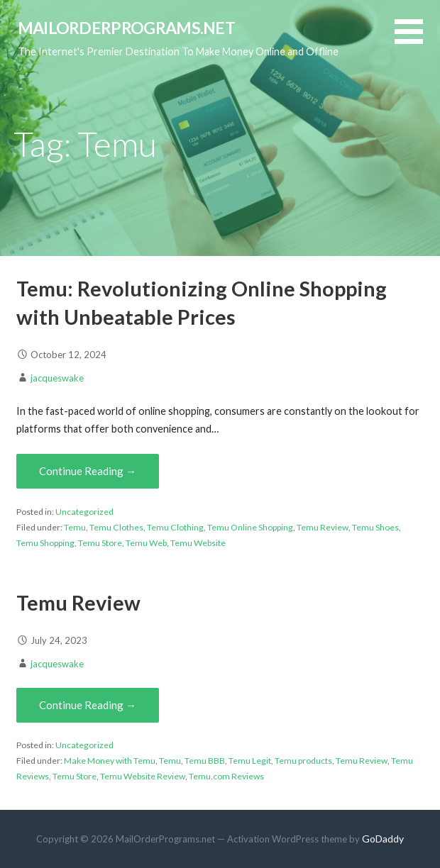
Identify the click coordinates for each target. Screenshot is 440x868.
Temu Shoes (375, 527)
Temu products (303, 761)
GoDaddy (383, 839)
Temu (75, 527)
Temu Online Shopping (250, 527)
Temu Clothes (116, 527)
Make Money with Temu (110, 761)
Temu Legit (250, 761)
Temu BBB (205, 761)
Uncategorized (84, 512)
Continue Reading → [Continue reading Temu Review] (88, 705)
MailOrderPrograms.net (127, 28)
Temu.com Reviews (226, 776)
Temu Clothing (175, 527)
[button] (417, 40)
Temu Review (323, 527)
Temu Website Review (143, 776)
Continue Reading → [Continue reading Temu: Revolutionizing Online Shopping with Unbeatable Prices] (88, 471)
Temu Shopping (45, 543)
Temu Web (146, 543)
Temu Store (100, 543)
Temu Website (198, 543)
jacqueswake (57, 378)
